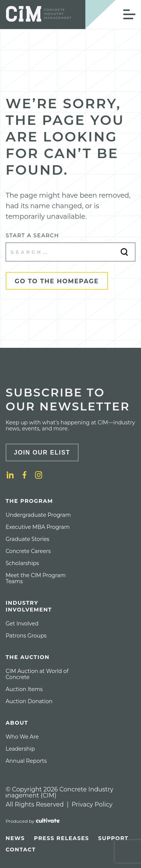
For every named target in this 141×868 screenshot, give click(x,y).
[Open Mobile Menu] (129, 14)
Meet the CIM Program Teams (36, 578)
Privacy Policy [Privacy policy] (92, 804)
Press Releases (61, 838)
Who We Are (22, 737)
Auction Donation (29, 701)
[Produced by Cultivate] (33, 821)
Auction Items (24, 689)
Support (113, 838)
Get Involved (22, 624)
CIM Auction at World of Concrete (37, 674)
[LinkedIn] (10, 475)
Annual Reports (26, 761)
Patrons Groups (26, 636)
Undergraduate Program (38, 515)
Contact (21, 850)
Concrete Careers (28, 551)
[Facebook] (24, 475)
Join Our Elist (42, 452)
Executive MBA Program (38, 527)
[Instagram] (39, 475)
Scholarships (22, 563)
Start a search (32, 235)
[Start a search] (70, 252)
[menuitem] (43, 541)
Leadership (20, 749)
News (15, 838)
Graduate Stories (27, 539)
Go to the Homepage (57, 281)
